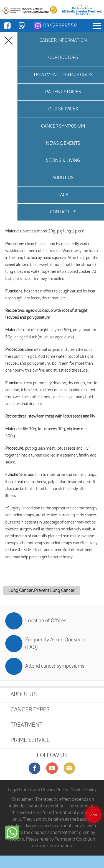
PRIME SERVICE (30, 740)
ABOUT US (24, 694)
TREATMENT (26, 725)
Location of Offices (46, 621)
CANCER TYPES (30, 710)
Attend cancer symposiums (55, 666)
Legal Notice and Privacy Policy (38, 790)
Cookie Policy (83, 790)
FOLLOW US (52, 755)
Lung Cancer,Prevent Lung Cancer (41, 590)
